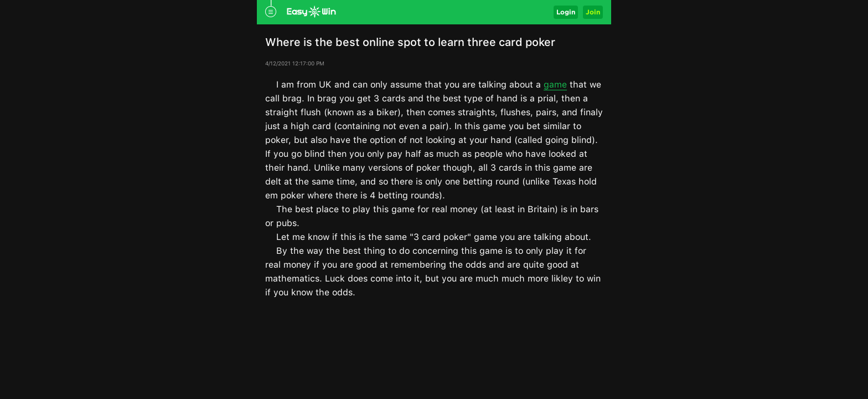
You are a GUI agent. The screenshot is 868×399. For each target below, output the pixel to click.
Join (593, 12)
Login (566, 12)
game (555, 85)
